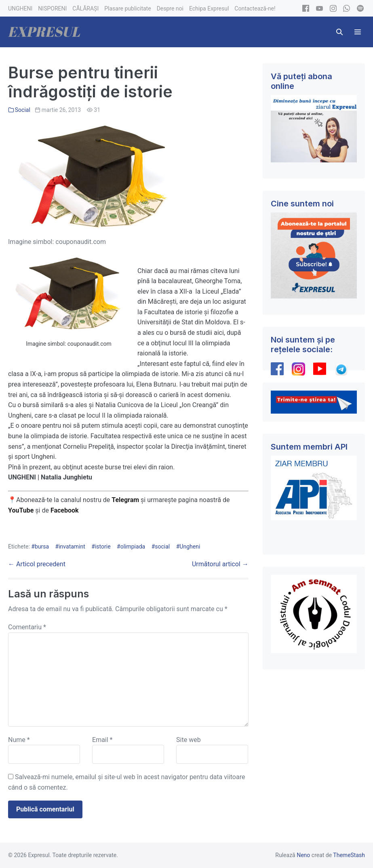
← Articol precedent (37, 564)
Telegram (125, 500)
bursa (42, 546)
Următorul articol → (220, 564)
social (162, 546)
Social (23, 110)
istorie (103, 546)
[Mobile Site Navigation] (358, 32)
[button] (339, 32)
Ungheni (190, 546)
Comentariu (27, 627)
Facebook (65, 510)
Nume (19, 740)
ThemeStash (349, 855)
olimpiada (133, 546)
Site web (189, 740)
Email (102, 740)
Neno (303, 855)
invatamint (72, 546)
